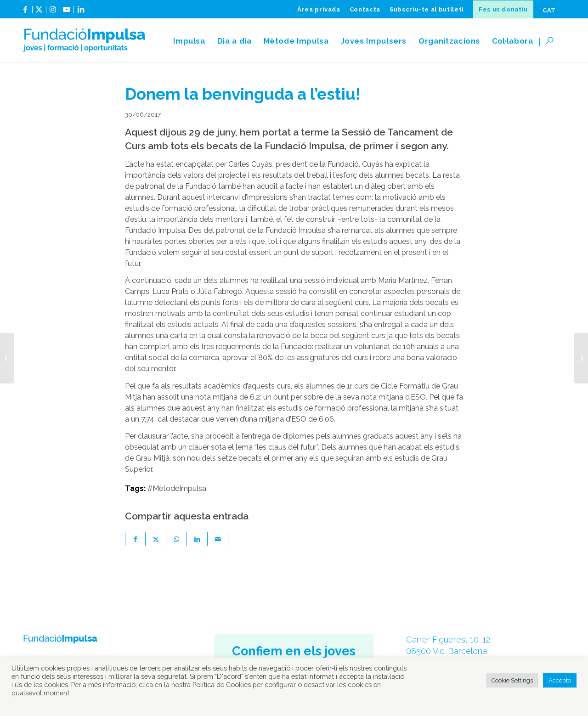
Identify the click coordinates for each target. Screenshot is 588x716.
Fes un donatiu (503, 9)
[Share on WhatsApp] (177, 539)
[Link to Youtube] (67, 13)
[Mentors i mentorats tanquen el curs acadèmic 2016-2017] (7, 358)
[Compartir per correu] (218, 539)
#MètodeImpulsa (177, 488)
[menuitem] (319, 9)
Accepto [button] (560, 680)
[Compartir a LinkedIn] (197, 539)
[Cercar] (552, 41)
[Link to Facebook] (25, 13)
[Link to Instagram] (53, 13)
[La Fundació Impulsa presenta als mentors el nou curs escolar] (581, 358)
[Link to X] (39, 13)
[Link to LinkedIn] (81, 13)
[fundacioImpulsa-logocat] (84, 41)
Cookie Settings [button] (512, 680)
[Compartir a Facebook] (135, 539)
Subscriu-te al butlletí (427, 9)
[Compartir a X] (156, 539)
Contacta (365, 9)
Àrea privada (319, 9)
